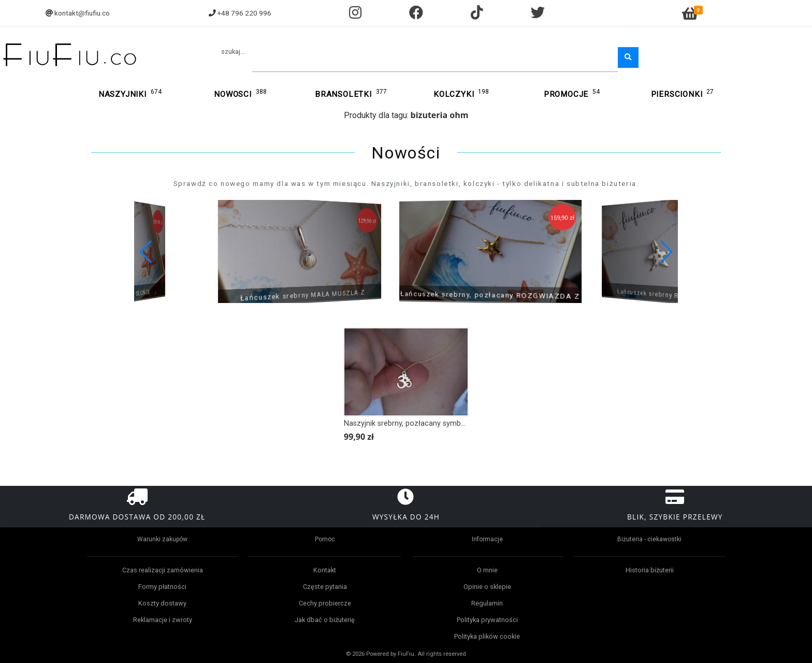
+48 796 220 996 (244, 13)
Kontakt (325, 570)
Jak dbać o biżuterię (325, 620)
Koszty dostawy (162, 603)
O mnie (487, 570)
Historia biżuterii (650, 570)
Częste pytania (325, 587)
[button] (666, 252)
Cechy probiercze (325, 603)
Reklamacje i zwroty (163, 620)
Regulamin (487, 603)
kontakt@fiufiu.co (82, 13)
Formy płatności (162, 587)
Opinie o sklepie (487, 587)
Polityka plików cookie (487, 636)
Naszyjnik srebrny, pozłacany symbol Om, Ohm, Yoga (433, 423)
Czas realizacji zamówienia (163, 570)
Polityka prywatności (487, 620)
